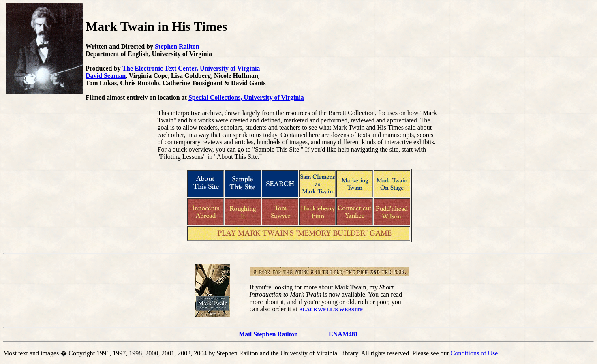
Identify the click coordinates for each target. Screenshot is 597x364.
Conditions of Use (474, 353)
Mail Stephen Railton (268, 334)
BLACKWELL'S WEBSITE (331, 309)
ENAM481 (343, 334)
